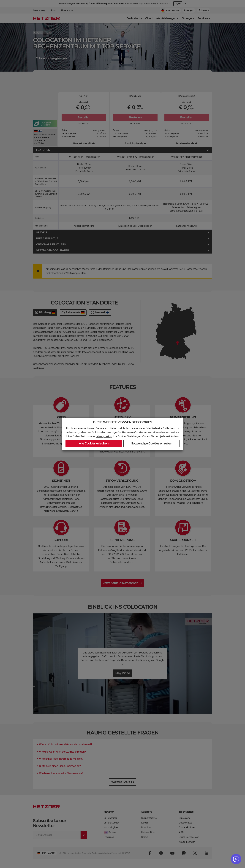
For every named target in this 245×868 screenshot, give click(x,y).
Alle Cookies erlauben (94, 444)
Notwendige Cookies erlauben (151, 444)
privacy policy (104, 436)
